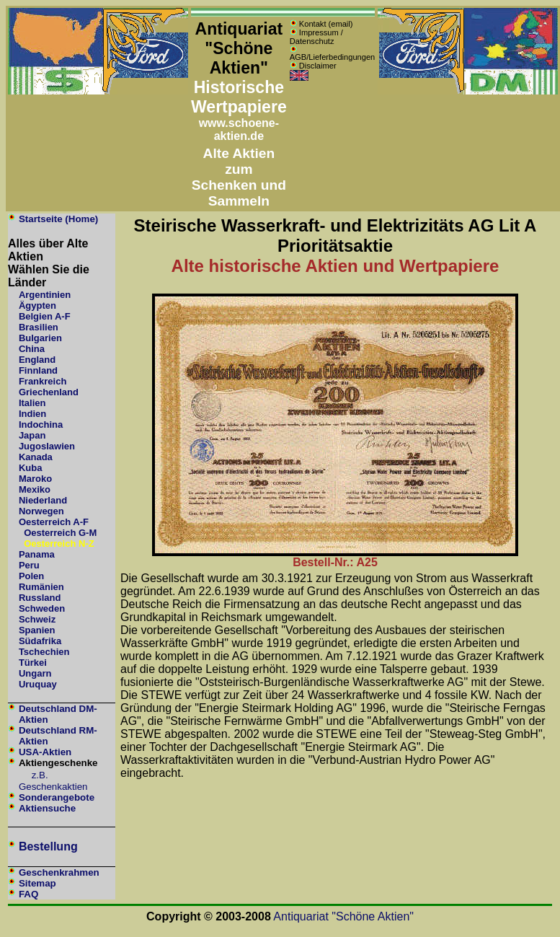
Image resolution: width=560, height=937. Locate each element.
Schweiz (37, 619)
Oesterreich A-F (54, 522)
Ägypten (37, 305)
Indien (32, 414)
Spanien (37, 630)
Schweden (42, 608)
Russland (40, 598)
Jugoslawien (47, 446)
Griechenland (49, 392)
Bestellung (48, 846)
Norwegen (41, 511)
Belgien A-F (45, 316)
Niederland (43, 500)
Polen (31, 576)
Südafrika (40, 641)
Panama (37, 554)
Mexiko (35, 489)
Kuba (31, 468)
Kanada (36, 457)
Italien (32, 403)
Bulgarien (40, 338)
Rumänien (41, 587)
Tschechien (44, 652)
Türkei (33, 663)
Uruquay (38, 684)
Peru (29, 565)
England (37, 360)
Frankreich (43, 381)
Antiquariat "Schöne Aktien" (343, 916)
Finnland (38, 370)
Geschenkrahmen (59, 872)
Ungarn (35, 673)
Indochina (41, 424)
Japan (32, 435)
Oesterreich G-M (60, 533)
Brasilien (39, 327)
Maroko (35, 479)
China (32, 349)
